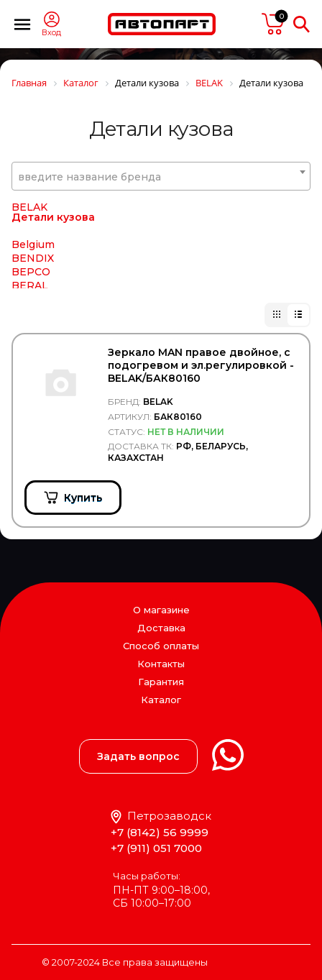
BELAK (29, 227)
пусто (273, 24)
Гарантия (161, 682)
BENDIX (33, 278)
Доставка (161, 628)
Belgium (33, 265)
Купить (83, 498)
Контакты (161, 664)
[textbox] (161, 177)
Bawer (28, 214)
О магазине (161, 610)
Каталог (161, 700)
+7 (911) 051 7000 (156, 848)
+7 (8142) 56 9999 (160, 832)
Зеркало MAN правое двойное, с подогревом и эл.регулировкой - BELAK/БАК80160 (201, 365)
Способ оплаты (161, 646)
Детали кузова (53, 237)
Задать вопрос (138, 756)
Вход (51, 33)
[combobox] (161, 176)
